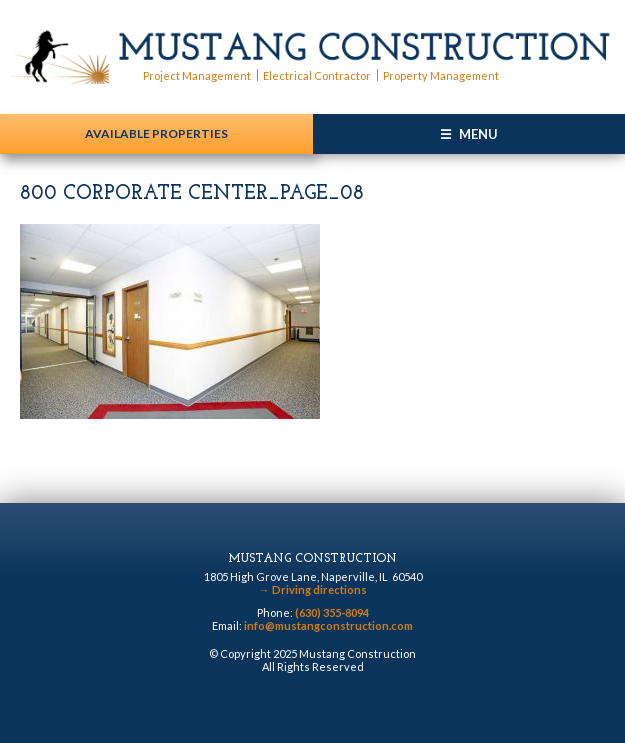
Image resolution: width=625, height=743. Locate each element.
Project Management (197, 75)
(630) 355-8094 (332, 612)
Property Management (441, 75)
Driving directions (313, 589)
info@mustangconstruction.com (328, 625)
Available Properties (156, 133)
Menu (478, 134)
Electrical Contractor (317, 75)
